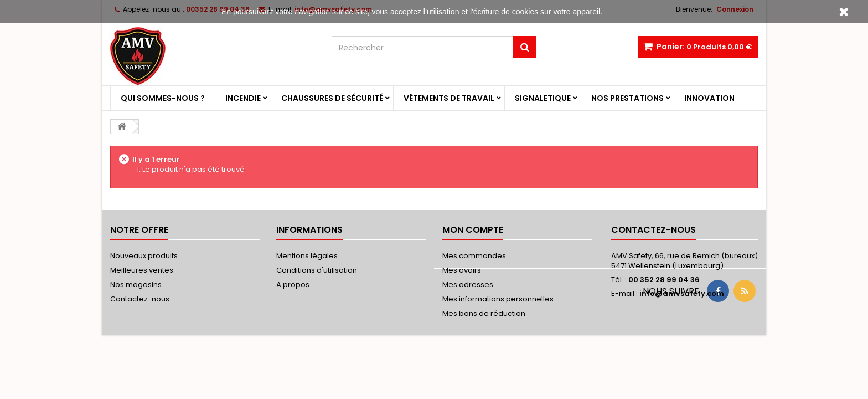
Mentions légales (307, 256)
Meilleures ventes (142, 270)
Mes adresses (468, 285)
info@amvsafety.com (682, 293)
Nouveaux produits (144, 256)
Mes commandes (474, 256)
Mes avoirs (462, 270)
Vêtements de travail (449, 98)
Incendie (243, 98)
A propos (293, 285)
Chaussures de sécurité (332, 98)
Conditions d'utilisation (317, 270)
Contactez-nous (140, 299)
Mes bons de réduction (484, 313)
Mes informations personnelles (498, 299)
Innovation (709, 98)
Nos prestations (627, 98)
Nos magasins (136, 285)
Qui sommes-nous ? (163, 98)
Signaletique (543, 98)
